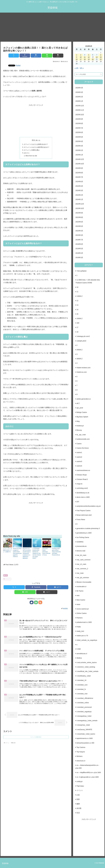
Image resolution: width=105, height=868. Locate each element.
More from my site (31, 156)
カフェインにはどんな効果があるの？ (36, 144)
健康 (6, 575)
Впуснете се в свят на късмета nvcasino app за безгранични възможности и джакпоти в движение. (27, 553)
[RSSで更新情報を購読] (40, 602)
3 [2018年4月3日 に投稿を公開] (81, 55)
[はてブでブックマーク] (36, 56)
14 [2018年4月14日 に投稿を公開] (97, 57)
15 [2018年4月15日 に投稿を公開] (101, 57)
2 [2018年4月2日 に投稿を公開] (77, 55)
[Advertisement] (52, 27)
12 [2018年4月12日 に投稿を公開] (89, 57)
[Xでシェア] (14, 56)
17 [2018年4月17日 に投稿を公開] (81, 59)
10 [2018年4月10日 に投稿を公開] (81, 57)
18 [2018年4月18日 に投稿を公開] (85, 59)
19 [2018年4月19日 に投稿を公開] (89, 59)
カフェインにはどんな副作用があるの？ (37, 147)
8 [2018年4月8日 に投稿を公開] (101, 55)
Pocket (18, 65)
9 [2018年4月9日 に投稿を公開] (77, 57)
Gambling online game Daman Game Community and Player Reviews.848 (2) (56, 552)
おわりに (27, 153)
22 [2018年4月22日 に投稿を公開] (101, 59)
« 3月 (77, 68)
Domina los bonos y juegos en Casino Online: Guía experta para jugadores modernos (17, 553)
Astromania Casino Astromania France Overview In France (46, 552)
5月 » (82, 68)
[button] (58, 56)
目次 (33, 140)
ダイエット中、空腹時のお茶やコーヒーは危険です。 (7, 550)
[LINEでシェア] (47, 56)
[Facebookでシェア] (25, 56)
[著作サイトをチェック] (32, 602)
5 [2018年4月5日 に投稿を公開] (89, 55)
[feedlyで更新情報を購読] (36, 602)
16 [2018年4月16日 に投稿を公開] (77, 59)
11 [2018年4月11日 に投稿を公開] (85, 57)
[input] (89, 74)
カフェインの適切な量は (32, 150)
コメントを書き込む (36, 737)
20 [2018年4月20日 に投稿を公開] (93, 59)
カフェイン (7, 579)
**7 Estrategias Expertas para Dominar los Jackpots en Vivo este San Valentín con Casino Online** (37, 553)
